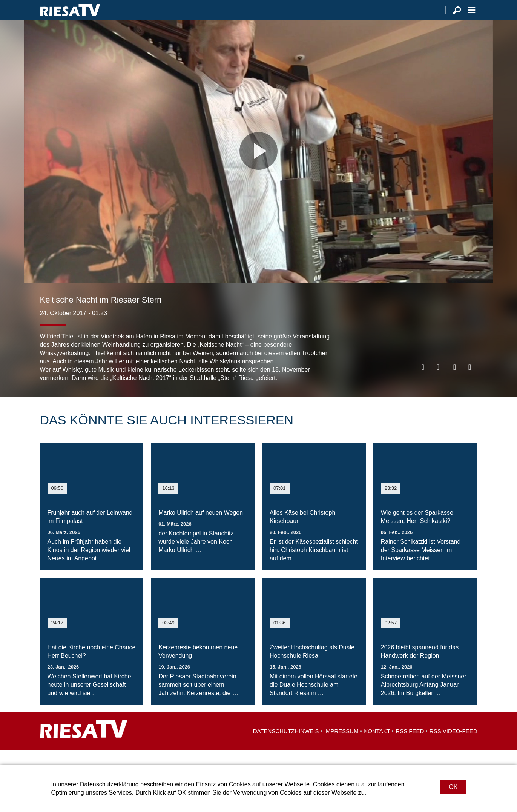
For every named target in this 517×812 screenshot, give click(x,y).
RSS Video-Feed (453, 746)
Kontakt (377, 746)
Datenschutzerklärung (109, 784)
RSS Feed (410, 746)
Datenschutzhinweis (286, 746)
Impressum (341, 746)
